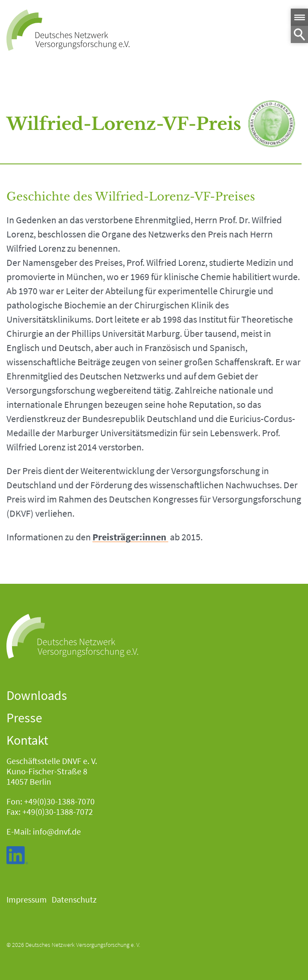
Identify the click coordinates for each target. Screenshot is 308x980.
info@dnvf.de (57, 831)
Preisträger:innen (129, 537)
